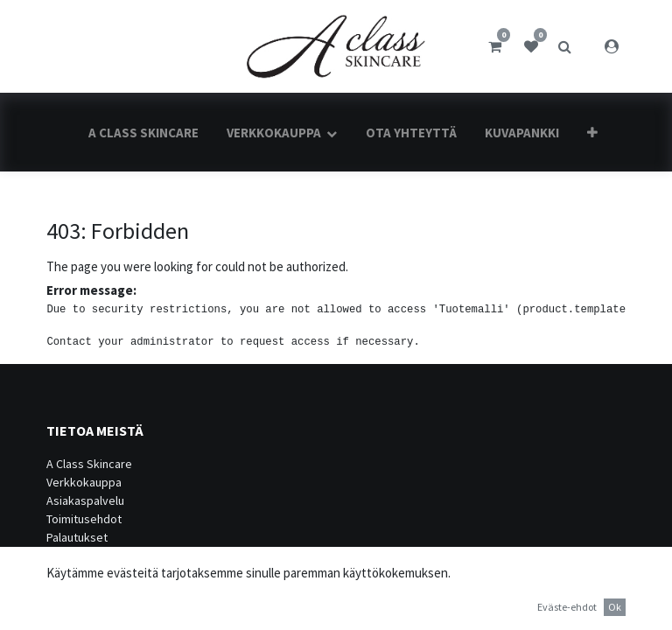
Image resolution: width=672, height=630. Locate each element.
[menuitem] (143, 133)
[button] (592, 133)
